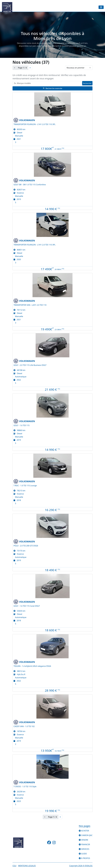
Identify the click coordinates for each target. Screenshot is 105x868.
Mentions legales (27, 866)
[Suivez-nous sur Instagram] (54, 843)
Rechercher (87, 83)
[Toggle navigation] (101, 7)
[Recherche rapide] (47, 83)
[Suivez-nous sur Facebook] (49, 843)
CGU (14, 866)
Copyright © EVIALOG (81, 866)
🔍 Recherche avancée (52, 88)
